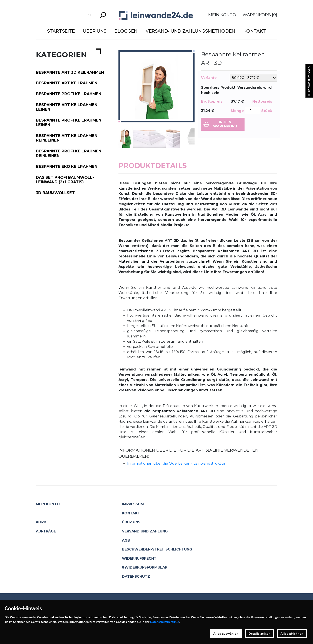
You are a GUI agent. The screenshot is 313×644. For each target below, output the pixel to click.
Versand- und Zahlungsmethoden (190, 31)
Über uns (95, 31)
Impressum (133, 504)
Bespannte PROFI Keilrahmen (69, 94)
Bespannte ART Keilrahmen (67, 83)
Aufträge (46, 531)
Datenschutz (136, 576)
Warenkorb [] (260, 15)
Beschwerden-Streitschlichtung (157, 549)
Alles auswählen (226, 633)
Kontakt (255, 31)
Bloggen (126, 31)
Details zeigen (259, 633)
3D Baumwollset (55, 193)
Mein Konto (222, 15)
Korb (41, 522)
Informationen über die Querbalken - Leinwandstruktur (176, 463)
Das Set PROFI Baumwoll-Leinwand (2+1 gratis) (65, 180)
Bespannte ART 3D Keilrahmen (70, 72)
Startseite (61, 31)
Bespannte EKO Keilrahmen (67, 166)
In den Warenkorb (225, 124)
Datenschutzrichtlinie (165, 622)
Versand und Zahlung (145, 531)
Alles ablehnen (292, 633)
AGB (126, 540)
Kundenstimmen (309, 81)
